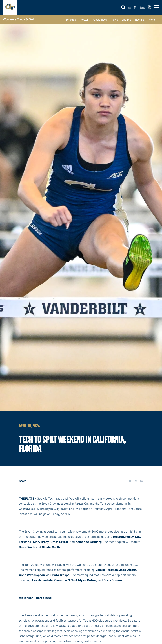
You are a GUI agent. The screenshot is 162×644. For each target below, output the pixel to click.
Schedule (71, 20)
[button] (123, 7)
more (152, 20)
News (115, 20)
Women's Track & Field (19, 19)
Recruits (140, 20)
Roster (84, 20)
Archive (127, 20)
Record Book (100, 20)
